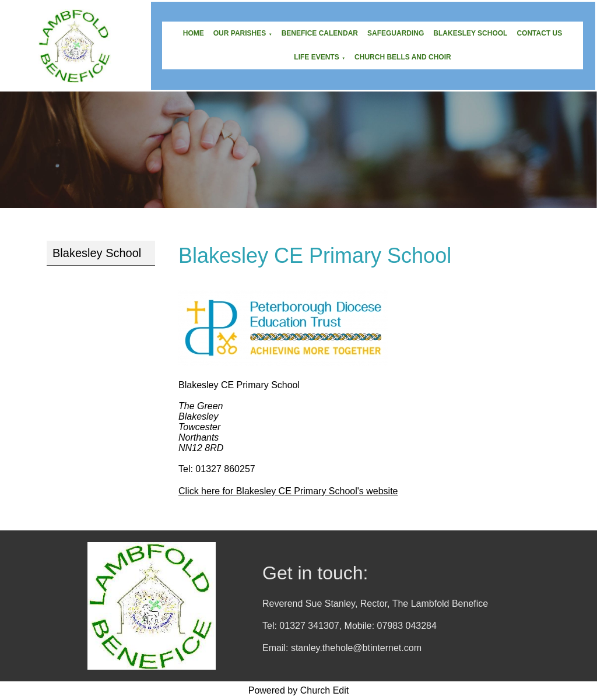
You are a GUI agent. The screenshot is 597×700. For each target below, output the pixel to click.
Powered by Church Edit (299, 690)
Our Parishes (240, 33)
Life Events (316, 57)
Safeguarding (396, 33)
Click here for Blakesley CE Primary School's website (288, 491)
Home (194, 33)
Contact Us (539, 33)
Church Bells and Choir (403, 57)
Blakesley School (470, 33)
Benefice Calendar (320, 33)
